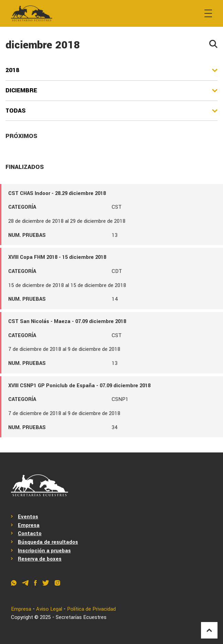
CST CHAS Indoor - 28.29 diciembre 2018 (57, 193)
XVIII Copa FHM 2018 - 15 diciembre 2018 (57, 257)
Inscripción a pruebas (44, 551)
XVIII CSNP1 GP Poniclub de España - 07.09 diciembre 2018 (79, 386)
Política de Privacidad (91, 609)
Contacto (30, 534)
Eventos (28, 517)
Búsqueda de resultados (48, 542)
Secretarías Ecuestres (81, 617)
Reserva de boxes (40, 559)
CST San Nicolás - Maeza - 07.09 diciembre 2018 (67, 321)
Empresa (29, 525)
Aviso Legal (49, 609)
